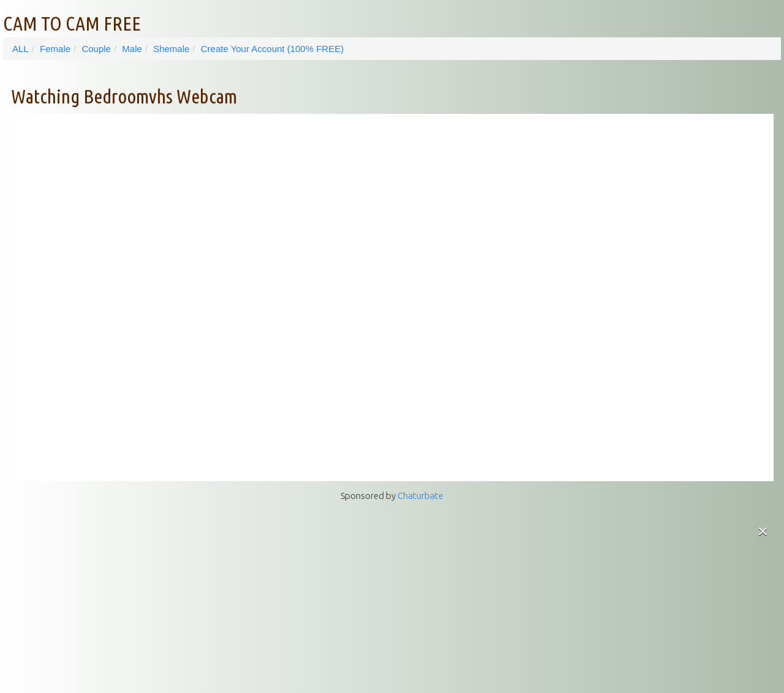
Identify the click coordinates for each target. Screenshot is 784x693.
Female (55, 49)
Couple (96, 49)
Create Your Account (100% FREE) (272, 49)
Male (132, 49)
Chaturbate (420, 496)
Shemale (171, 49)
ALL (21, 49)
